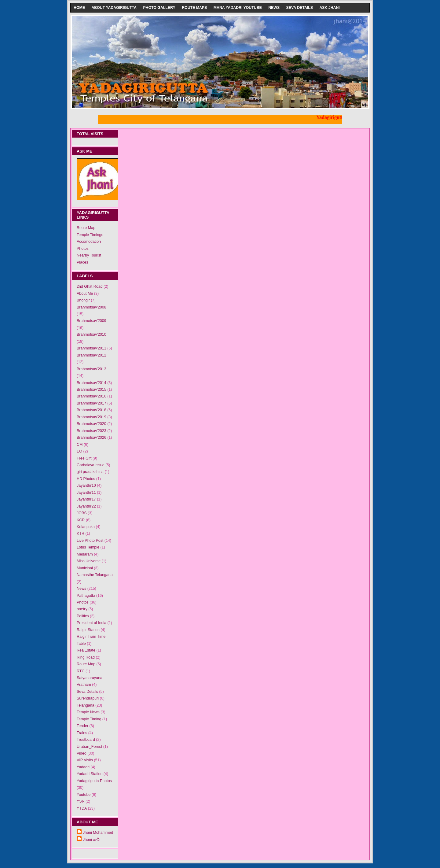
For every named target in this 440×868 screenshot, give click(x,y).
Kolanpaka (86, 527)
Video (82, 753)
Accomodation (89, 242)
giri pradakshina (90, 472)
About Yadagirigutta (114, 8)
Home (79, 8)
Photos (83, 249)
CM (80, 445)
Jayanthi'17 (86, 499)
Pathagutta (86, 596)
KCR (81, 520)
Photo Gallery (159, 8)
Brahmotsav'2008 (92, 307)
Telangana (86, 705)
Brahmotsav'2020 (92, 424)
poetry (82, 609)
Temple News (88, 712)
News (274, 8)
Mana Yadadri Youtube (238, 8)
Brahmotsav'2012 (92, 355)
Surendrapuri (88, 698)
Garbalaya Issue (91, 465)
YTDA (82, 808)
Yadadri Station (90, 774)
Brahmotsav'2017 (92, 403)
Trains (82, 733)
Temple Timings (90, 235)
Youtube (84, 795)
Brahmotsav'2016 (92, 396)
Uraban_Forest (89, 747)
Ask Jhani (329, 8)
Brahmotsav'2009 (92, 321)
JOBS (82, 513)
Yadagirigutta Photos (94, 781)
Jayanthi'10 (86, 486)
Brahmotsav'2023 (92, 431)
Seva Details (300, 8)
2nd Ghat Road (90, 286)
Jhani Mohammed (98, 833)
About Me (85, 294)
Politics (83, 616)
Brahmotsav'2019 (92, 417)
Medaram (85, 554)
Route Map (86, 228)
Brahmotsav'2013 (92, 369)
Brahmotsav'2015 (92, 390)
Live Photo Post (90, 541)
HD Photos (86, 479)
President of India (92, 623)
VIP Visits (85, 760)
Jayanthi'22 (86, 506)
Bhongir (83, 300)
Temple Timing (89, 719)
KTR (81, 534)
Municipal (85, 568)
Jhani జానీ (91, 840)
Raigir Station (88, 630)
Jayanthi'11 (86, 493)
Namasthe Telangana (95, 575)
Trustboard (86, 740)
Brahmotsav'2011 (92, 348)
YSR (81, 801)
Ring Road (86, 657)
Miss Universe (89, 561)
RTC (81, 671)
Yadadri (83, 767)
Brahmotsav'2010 (92, 334)
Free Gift (84, 458)
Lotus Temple (88, 547)
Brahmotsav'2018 (92, 410)
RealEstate (86, 650)
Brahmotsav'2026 (92, 438)
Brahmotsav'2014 (92, 383)
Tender (82, 726)
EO (79, 451)
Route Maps (194, 8)
